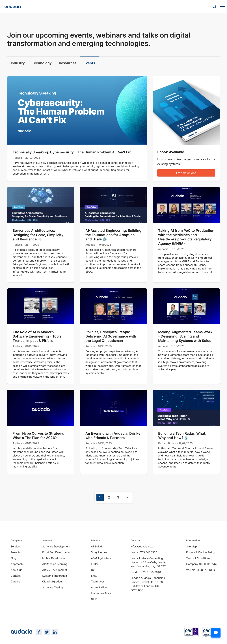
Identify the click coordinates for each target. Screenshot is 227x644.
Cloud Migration (52, 581)
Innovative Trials (101, 593)
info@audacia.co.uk (143, 546)
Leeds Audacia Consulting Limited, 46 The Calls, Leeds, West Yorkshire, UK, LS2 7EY (148, 562)
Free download (186, 173)
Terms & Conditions (198, 558)
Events (89, 63)
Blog (13, 558)
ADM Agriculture (101, 558)
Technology (42, 63)
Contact (16, 576)
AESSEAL (97, 546)
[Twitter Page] (47, 632)
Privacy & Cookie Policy (200, 552)
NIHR (94, 599)
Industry (18, 63)
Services (16, 546)
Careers (15, 581)
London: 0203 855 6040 (146, 572)
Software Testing (53, 587)
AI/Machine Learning (55, 564)
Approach (17, 564)
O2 (93, 570)
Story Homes (99, 552)
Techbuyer (98, 581)
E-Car (95, 564)
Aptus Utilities (100, 587)
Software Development (56, 546)
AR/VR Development (55, 570)
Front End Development (57, 552)
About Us (17, 570)
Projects (16, 552)
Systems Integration (55, 576)
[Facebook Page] (39, 632)
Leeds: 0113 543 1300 (144, 552)
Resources (68, 63)
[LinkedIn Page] (55, 632)
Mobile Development (55, 558)
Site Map (192, 546)
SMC (94, 576)
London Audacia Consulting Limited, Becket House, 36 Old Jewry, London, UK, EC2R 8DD (148, 584)
